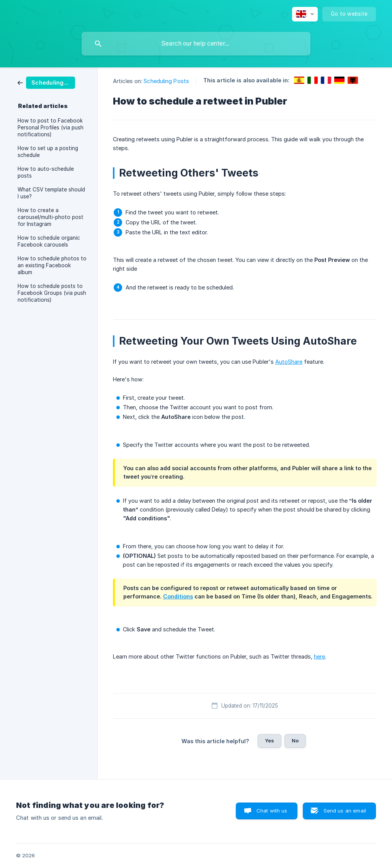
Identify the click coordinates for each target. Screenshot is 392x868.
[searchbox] (196, 44)
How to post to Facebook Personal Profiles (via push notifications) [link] (51, 128)
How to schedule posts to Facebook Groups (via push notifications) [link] (52, 293)
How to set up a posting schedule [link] (48, 152)
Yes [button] (269, 740)
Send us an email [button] (345, 811)
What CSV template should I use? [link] (51, 193)
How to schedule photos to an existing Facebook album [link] (52, 265)
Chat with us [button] (272, 811)
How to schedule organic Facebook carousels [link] (49, 241)
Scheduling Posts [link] (166, 81)
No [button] (295, 740)
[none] (305, 14)
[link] (46, 82)
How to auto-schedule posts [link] (46, 172)
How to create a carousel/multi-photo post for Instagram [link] (51, 217)
